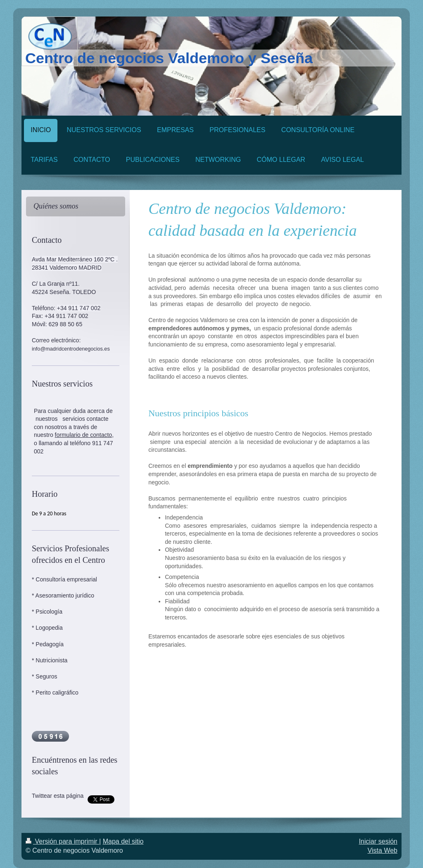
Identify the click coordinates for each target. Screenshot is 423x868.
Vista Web (383, 850)
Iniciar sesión (378, 841)
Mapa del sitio (123, 841)
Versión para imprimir (62, 841)
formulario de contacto (84, 435)
